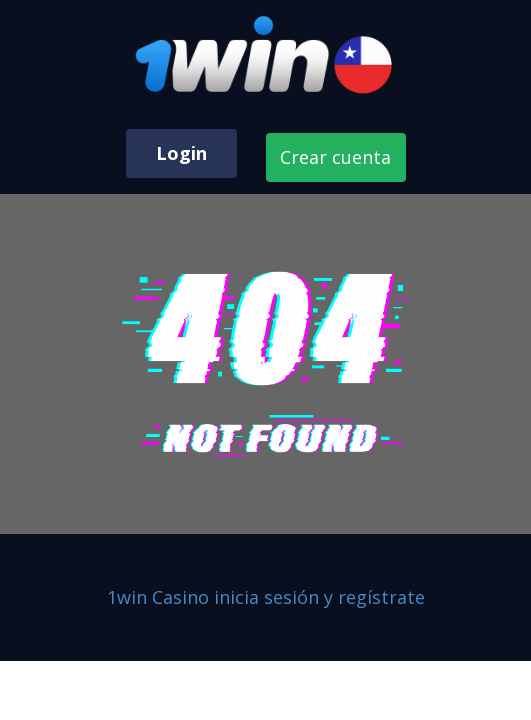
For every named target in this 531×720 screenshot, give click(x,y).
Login (181, 153)
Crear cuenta (335, 157)
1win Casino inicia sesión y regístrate (266, 597)
